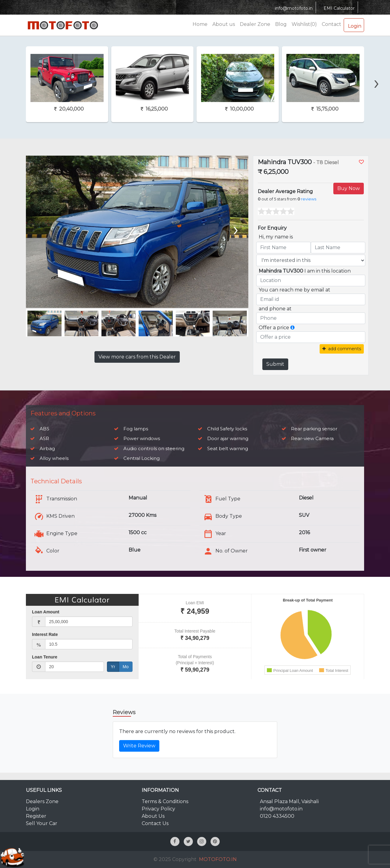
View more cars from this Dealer (137, 357)
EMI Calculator (338, 8)
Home (200, 24)
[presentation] (377, 72)
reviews (309, 199)
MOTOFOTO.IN (218, 859)
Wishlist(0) (304, 24)
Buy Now (349, 188)
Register (36, 816)
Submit (275, 364)
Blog (281, 24)
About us (224, 24)
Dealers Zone (42, 801)
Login (354, 25)
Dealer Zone (255, 24)
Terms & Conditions (165, 801)
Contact (331, 24)
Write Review (139, 746)
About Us (153, 816)
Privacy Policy (158, 809)
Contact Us (155, 823)
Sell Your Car (42, 823)
